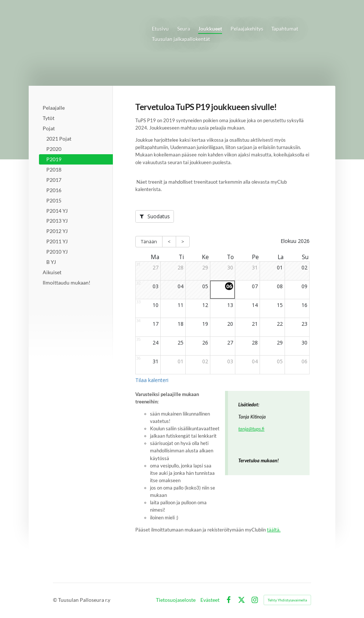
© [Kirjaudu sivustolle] (56, 600)
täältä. (274, 530)
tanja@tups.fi (251, 429)
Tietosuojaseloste (176, 600)
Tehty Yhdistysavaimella (287, 600)
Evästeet (210, 600)
